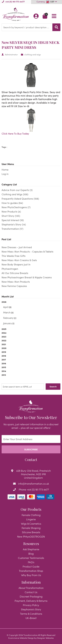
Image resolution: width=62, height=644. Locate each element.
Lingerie (31, 519)
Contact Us (31, 592)
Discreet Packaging (31, 596)
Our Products (31, 509)
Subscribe (31, 450)
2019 (4, 352)
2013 (4, 375)
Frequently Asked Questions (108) (20, 199)
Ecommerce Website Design (21, 638)
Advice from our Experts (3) (17, 190)
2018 (4, 356)
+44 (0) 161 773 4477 (15, 1)
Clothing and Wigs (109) (15, 194)
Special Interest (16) (13, 220)
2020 (4, 348)
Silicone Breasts (31, 532)
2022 (4, 340)
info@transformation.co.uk (33, 483)
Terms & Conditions (31, 614)
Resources (31, 544)
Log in (5, 174)
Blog (31, 553)
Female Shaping (31, 528)
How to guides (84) (12, 203)
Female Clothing (31, 515)
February (8, 318)
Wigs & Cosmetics (31, 523)
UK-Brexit (31, 618)
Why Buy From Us (31, 575)
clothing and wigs (33, 54)
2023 (4, 337)
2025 (4, 329)
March (7, 312)
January (8, 323)
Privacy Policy (31, 605)
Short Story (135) (11, 216)
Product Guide (31, 566)
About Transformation (31, 588)
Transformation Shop (31, 571)
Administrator (11, 54)
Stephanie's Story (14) (14, 224)
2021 (4, 344)
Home (5, 170)
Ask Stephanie (31, 549)
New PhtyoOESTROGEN (31, 536)
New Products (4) (11, 211)
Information (31, 582)
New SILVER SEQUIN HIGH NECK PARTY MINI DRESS (31, 45)
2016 (4, 363)
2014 (4, 371)
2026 (31, 313)
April (6, 307)
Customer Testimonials (31, 558)
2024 (4, 333)
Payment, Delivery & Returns (31, 601)
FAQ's (31, 562)
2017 (4, 359)
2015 (4, 367)
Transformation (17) (12, 229)
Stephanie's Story (31, 609)
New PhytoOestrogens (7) (16, 207)
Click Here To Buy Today (15, 133)
